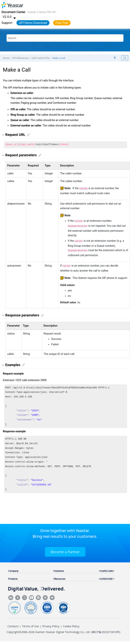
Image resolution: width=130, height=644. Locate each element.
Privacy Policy (51, 624)
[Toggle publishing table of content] (125, 58)
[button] (3, 135)
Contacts (13, 624)
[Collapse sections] (115, 58)
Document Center (14, 12)
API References (21, 58)
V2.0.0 (10, 17)
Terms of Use (30, 624)
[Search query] (65, 38)
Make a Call (59, 58)
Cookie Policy (71, 624)
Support (7, 23)
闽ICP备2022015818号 (106, 630)
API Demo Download (33, 23)
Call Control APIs (41, 58)
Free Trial (62, 23)
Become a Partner (65, 550)
